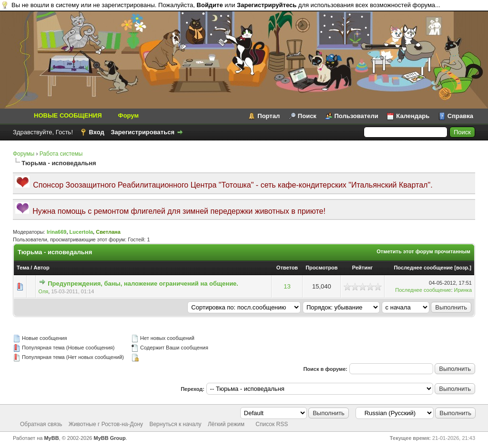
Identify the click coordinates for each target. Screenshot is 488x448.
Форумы (24, 154)
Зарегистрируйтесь (267, 5)
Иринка (463, 290)
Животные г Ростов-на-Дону (106, 424)
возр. (463, 268)
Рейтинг (362, 268)
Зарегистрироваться (142, 132)
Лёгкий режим (226, 424)
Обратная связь (41, 424)
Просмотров (321, 268)
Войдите (210, 5)
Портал (269, 116)
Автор (41, 268)
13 (287, 286)
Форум (128, 115)
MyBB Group (110, 438)
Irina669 (57, 232)
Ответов (287, 268)
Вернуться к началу (175, 424)
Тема (23, 268)
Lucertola (81, 232)
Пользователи (356, 116)
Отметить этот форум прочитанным (423, 251)
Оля (44, 291)
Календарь (413, 116)
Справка (460, 116)
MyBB (51, 438)
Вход (97, 132)
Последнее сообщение (423, 268)
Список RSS (272, 424)
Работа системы (61, 154)
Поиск (307, 116)
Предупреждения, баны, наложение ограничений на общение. (143, 284)
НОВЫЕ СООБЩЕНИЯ (68, 115)
